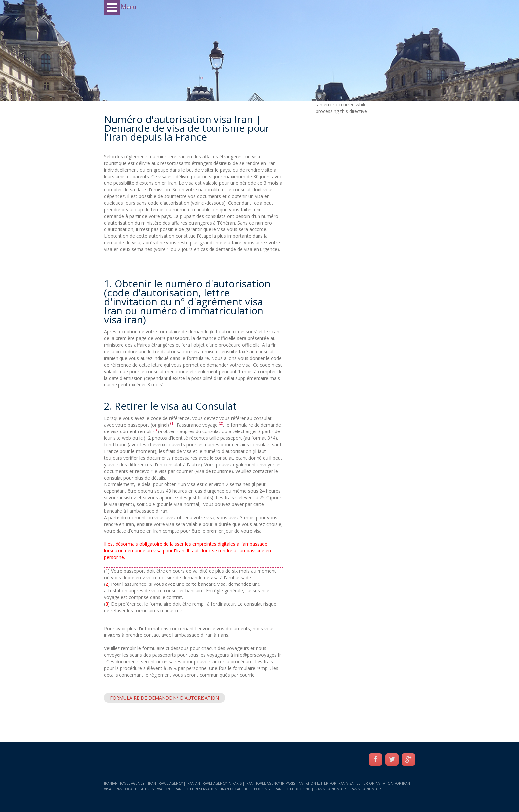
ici (142, 438)
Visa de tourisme (213, 471)
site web (122, 438)
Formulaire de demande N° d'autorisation (165, 698)
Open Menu (112, 7)
